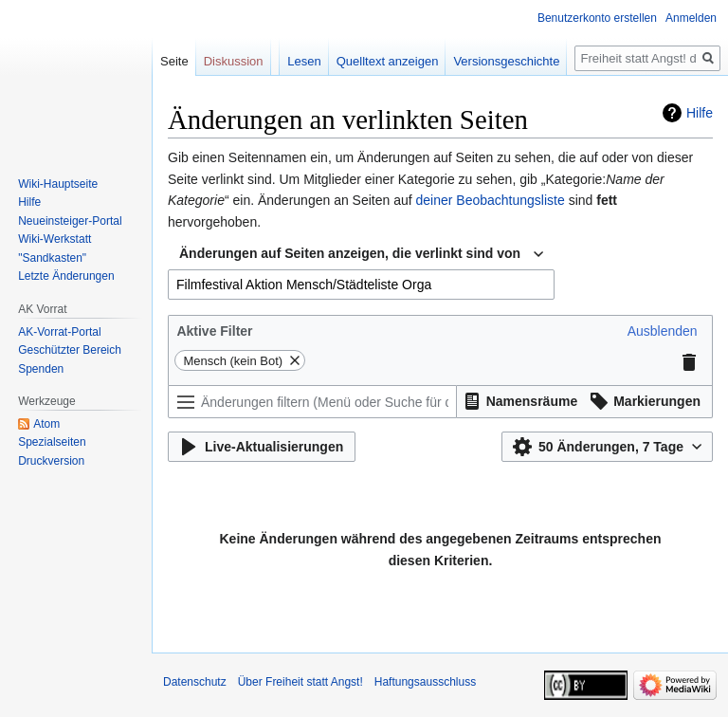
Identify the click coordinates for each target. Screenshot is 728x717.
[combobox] (361, 254)
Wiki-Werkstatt (55, 239)
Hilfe (700, 113)
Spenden (41, 369)
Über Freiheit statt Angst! (300, 682)
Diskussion (234, 61)
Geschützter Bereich (70, 350)
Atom (46, 424)
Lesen (304, 61)
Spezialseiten (52, 442)
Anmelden (691, 18)
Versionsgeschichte (506, 61)
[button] (663, 331)
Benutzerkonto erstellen (597, 18)
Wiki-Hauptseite (58, 184)
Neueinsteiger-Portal (70, 221)
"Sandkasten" (52, 258)
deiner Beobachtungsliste (491, 200)
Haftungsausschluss (425, 682)
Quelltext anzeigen (388, 61)
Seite (174, 61)
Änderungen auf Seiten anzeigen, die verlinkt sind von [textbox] (350, 253)
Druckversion (51, 461)
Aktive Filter (214, 331)
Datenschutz (195, 682)
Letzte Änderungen (66, 276)
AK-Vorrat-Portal (59, 332)
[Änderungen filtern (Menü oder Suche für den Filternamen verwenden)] (312, 402)
